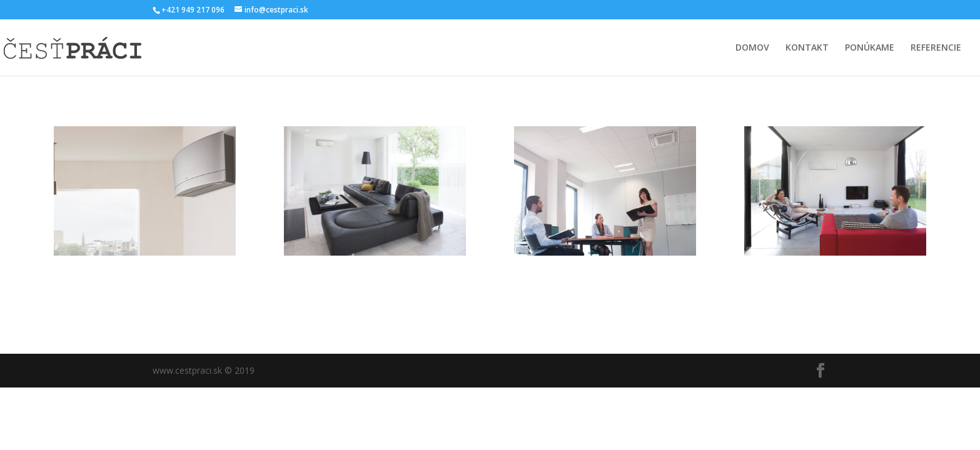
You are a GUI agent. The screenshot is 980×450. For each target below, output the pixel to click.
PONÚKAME (870, 48)
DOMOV (752, 48)
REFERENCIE (936, 48)
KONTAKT (807, 48)
